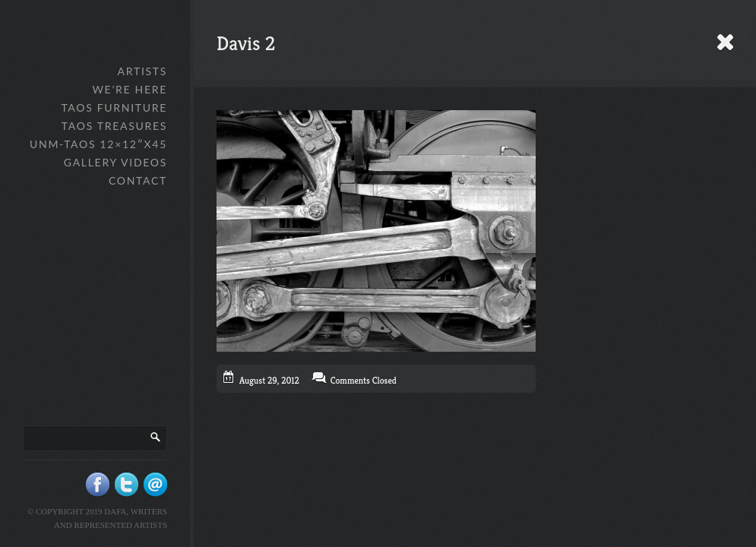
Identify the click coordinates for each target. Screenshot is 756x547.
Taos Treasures (114, 126)
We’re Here (130, 89)
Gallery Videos (115, 162)
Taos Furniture (114, 108)
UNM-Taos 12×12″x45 (98, 144)
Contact (138, 180)
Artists (142, 71)
